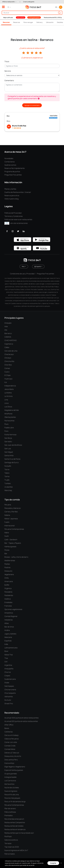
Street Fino (9, 703)
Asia (6, 326)
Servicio (8, 71)
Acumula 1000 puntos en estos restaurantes (21, 718)
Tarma (7, 476)
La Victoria (8, 396)
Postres (7, 567)
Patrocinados (10, 854)
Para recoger (28, 22)
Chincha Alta (9, 361)
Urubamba (9, 487)
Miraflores (8, 414)
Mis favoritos (9, 784)
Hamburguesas (10, 547)
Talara (7, 473)
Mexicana (8, 637)
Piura (6, 424)
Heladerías (9, 620)
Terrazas (8, 843)
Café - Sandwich (11, 540)
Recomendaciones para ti (14, 819)
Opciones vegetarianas (13, 609)
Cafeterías (9, 732)
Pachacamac (10, 421)
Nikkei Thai (9, 655)
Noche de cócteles (12, 788)
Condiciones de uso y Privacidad (22, 274)
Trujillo (7, 480)
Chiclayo (8, 358)
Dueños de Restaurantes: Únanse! (18, 192)
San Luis (8, 448)
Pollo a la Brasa (10, 812)
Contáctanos (10, 162)
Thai (6, 658)
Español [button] (38, 267)
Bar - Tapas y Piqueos (13, 543)
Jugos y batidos (10, 634)
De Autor (8, 700)
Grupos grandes (11, 774)
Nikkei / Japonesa (11, 519)
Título (7, 61)
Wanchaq (8, 490)
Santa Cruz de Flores (12, 459)
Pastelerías (9, 595)
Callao (7, 347)
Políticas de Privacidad (13, 213)
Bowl (6, 651)
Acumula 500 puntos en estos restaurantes (21, 721)
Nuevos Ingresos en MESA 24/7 (16, 850)
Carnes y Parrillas (11, 512)
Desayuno (8, 571)
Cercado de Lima (11, 351)
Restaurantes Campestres (15, 822)
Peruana (8, 505)
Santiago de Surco (12, 462)
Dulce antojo (9, 763)
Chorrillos (8, 365)
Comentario (9, 80)
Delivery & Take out (12, 753)
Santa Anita (9, 455)
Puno (6, 431)
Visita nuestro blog (11, 199)
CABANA (8, 337)
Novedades (9, 158)
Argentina (8, 665)
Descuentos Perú (11, 760)
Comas (7, 368)
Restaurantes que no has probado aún (19, 833)
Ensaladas (8, 602)
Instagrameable (10, 777)
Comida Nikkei (10, 749)
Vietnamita (9, 697)
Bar (6, 553)
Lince (6, 403)
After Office (9, 725)
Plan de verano (10, 808)
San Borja (8, 438)
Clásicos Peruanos (12, 739)
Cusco (7, 372)
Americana (9, 581)
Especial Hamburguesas (14, 770)
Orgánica (8, 588)
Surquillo (8, 466)
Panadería (8, 592)
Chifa (6, 578)
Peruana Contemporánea (14, 529)
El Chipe (7, 375)
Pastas (7, 564)
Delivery (40, 22)
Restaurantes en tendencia (15, 829)
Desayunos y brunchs (13, 756)
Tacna (7, 469)
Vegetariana (9, 574)
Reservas (17, 22)
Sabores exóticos (11, 840)
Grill (6, 662)
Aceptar (53, 863)
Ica (6, 382)
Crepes (7, 676)
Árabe (7, 683)
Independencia (10, 386)
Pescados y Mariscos (13, 508)
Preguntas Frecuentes (13, 175)
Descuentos (21, 17)
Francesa (8, 606)
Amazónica (9, 613)
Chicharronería (10, 690)
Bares (7, 728)
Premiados (9, 815)
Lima (6, 400)
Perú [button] (23, 266)
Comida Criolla (10, 746)
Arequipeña (9, 669)
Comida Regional (11, 616)
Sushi (7, 536)
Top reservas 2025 (12, 847)
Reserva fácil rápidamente (15, 168)
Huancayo (8, 379)
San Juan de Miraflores (13, 445)
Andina (7, 630)
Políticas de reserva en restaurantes (18, 219)
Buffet (7, 585)
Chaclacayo (9, 354)
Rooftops (8, 836)
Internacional (9, 526)
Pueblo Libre (9, 428)
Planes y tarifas (10, 189)
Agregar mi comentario (32, 105)
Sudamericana (10, 679)
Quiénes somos (10, 165)
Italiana (7, 515)
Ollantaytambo (10, 417)
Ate (6, 330)
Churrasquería (10, 693)
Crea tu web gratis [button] (29, 2)
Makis (7, 533)
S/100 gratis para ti (34, 17)
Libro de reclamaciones (16, 223)
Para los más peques (12, 798)
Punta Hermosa (10, 435)
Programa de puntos (12, 171)
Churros (8, 672)
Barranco (8, 333)
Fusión (7, 522)
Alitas (7, 623)
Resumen (6, 22)
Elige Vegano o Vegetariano (15, 767)
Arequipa (8, 323)
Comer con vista (11, 742)
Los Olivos (8, 407)
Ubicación (50, 22)
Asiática (8, 599)
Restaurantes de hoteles (14, 826)
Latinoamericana (11, 648)
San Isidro (8, 442)
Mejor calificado (8, 17)
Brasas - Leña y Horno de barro (16, 557)
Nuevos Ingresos (11, 791)
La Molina (8, 393)
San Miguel (9, 452)
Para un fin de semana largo (15, 801)
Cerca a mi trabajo (11, 735)
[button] (10, 2)
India (6, 644)
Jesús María (9, 389)
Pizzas (7, 550)
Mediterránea (10, 560)
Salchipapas (9, 686)
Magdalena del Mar (12, 410)
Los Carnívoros (10, 781)
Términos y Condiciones (14, 216)
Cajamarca (9, 344)
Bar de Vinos (9, 627)
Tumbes (8, 483)
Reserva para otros (12, 195)
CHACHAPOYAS (11, 340)
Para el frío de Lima (12, 795)
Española (8, 641)
